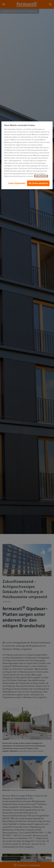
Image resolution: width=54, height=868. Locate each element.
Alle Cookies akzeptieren (38, 183)
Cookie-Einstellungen (17, 183)
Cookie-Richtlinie (41, 176)
